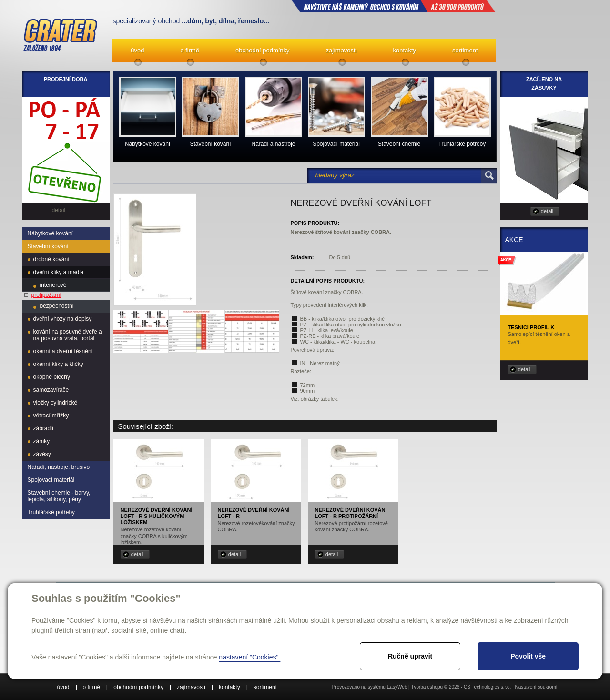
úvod (137, 50)
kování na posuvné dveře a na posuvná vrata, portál (68, 335)
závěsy (42, 454)
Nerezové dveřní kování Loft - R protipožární (351, 513)
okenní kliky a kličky (58, 364)
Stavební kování (48, 246)
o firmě (190, 50)
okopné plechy (52, 377)
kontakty (405, 50)
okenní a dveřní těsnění (63, 351)
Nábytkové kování (50, 233)
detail (137, 554)
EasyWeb (397, 687)
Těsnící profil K (531, 327)
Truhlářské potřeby (51, 512)
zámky (42, 441)
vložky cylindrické (56, 403)
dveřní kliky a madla (59, 272)
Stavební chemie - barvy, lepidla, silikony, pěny (59, 496)
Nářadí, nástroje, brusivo (59, 467)
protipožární (46, 295)
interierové (53, 285)
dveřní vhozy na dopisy (63, 319)
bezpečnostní (57, 306)
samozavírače (51, 390)
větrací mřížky (51, 416)
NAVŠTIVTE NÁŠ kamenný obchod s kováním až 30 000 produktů (394, 6)
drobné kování (51, 259)
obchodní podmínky (262, 50)
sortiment (465, 50)
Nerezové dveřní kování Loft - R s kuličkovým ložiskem (157, 516)
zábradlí (44, 428)
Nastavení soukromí (536, 687)
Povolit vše (528, 656)
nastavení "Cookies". (249, 657)
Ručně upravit (410, 656)
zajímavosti (341, 50)
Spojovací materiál (51, 480)
